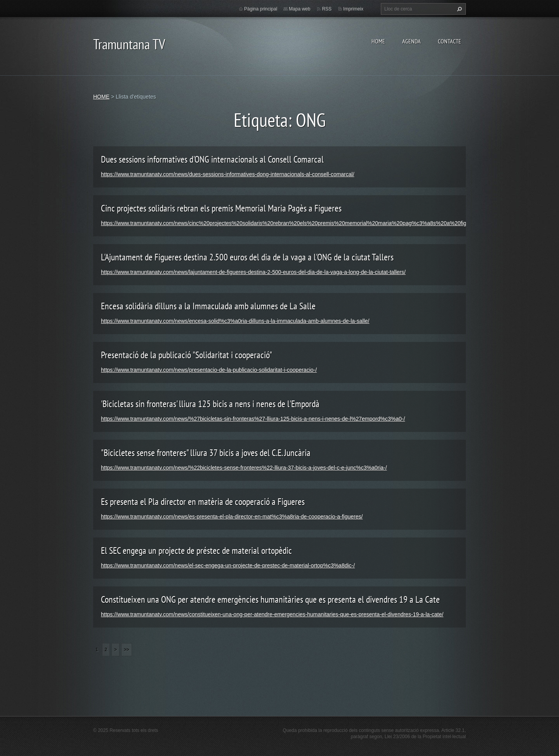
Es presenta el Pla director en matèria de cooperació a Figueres (203, 502)
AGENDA (411, 41)
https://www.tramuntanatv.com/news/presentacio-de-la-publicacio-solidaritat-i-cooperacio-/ (209, 370)
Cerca (458, 9)
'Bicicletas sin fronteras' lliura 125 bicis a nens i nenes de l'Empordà (210, 404)
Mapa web (299, 9)
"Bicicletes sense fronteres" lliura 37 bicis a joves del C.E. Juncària (206, 453)
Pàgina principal (261, 9)
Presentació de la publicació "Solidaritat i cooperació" (187, 355)
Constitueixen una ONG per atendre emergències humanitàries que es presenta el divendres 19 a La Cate (270, 599)
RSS (327, 9)
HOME (378, 41)
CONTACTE (450, 41)
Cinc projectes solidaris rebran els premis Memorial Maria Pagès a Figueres (221, 208)
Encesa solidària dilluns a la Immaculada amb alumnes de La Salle (208, 306)
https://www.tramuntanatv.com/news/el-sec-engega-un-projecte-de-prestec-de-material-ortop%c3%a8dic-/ (228, 565)
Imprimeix (353, 9)
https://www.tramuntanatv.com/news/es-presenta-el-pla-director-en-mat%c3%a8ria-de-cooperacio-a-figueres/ (232, 517)
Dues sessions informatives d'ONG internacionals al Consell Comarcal (212, 159)
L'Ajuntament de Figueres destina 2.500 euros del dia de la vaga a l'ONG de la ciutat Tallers (247, 257)
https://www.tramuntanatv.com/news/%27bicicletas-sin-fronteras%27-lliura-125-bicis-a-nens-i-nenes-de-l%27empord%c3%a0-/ (253, 419)
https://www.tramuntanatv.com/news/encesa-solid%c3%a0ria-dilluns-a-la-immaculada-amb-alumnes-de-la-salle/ (235, 321)
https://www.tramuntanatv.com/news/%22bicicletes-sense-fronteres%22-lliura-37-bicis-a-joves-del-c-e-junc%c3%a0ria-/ (244, 468)
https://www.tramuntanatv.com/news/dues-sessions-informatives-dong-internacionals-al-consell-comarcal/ (228, 174)
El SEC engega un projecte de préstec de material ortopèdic (196, 551)
